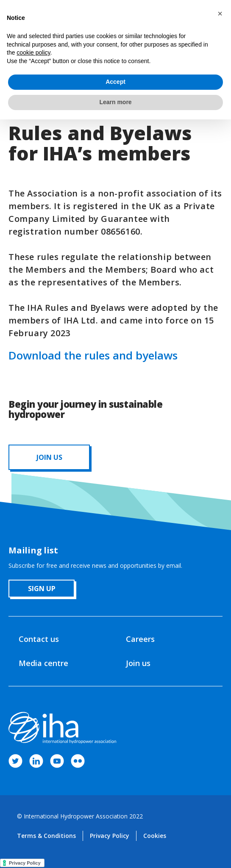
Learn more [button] (115, 102)
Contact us (39, 639)
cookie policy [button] (33, 53)
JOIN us (49, 457)
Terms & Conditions (46, 836)
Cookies (155, 836)
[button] (220, 14)
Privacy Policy (110, 836)
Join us (138, 663)
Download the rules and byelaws (93, 355)
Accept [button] (115, 82)
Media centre (43, 663)
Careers (140, 639)
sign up (42, 589)
